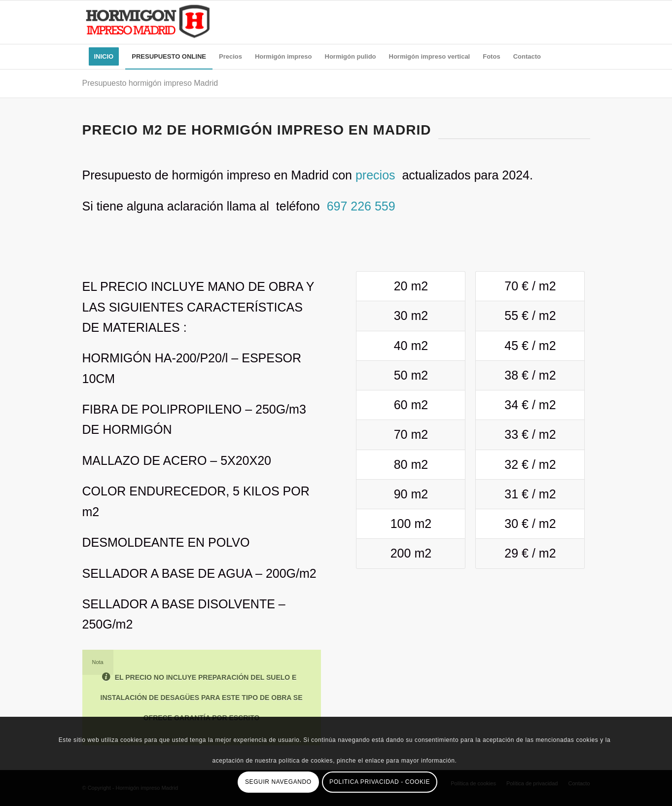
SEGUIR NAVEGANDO (278, 782)
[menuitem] (104, 57)
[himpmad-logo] (148, 22)
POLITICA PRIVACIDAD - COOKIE (380, 782)
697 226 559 (361, 206)
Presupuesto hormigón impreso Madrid (150, 83)
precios (377, 175)
